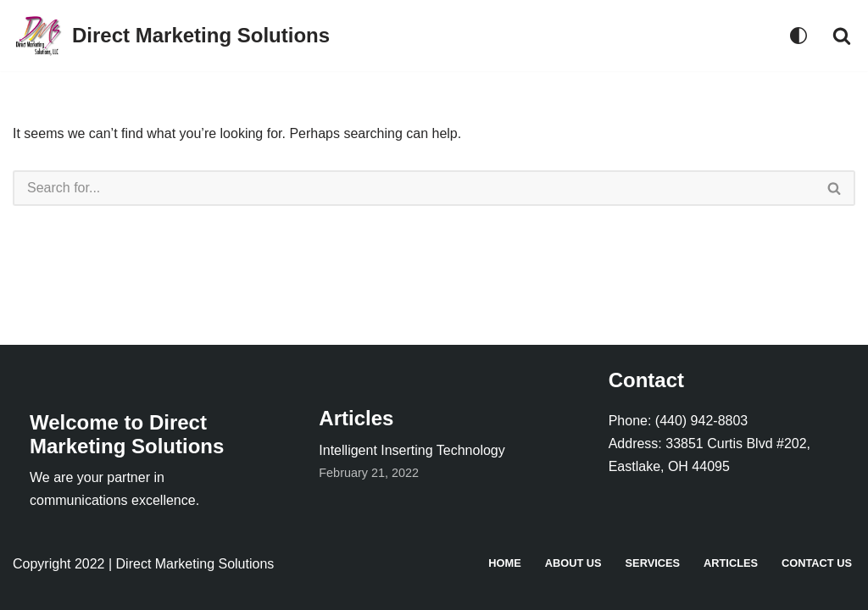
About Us (573, 563)
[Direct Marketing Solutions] (171, 36)
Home (504, 563)
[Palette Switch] (798, 36)
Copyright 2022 (59, 564)
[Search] (842, 36)
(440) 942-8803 (701, 421)
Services (653, 563)
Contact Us (817, 563)
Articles (731, 563)
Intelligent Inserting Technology (412, 450)
